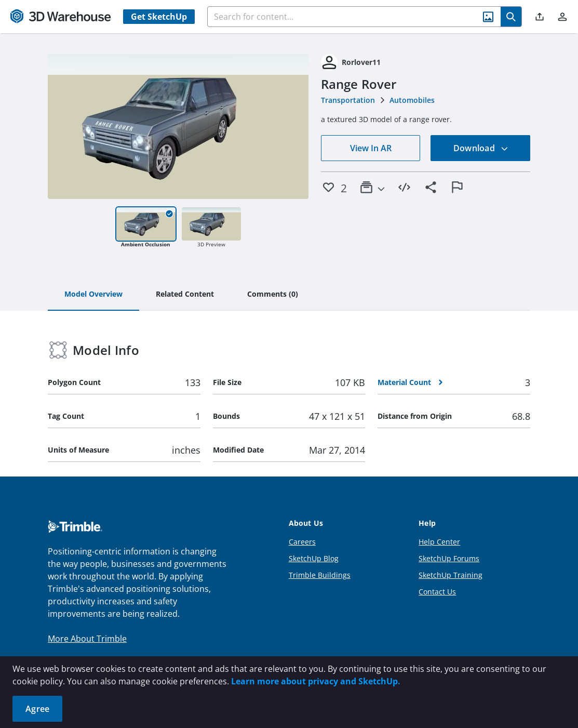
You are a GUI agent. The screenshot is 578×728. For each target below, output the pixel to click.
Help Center (439, 542)
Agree (37, 709)
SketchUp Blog (314, 558)
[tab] (93, 295)
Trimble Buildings (320, 575)
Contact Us (437, 592)
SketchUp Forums (449, 558)
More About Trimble (87, 639)
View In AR (371, 148)
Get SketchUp (159, 17)
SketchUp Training (451, 575)
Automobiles (412, 100)
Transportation (348, 100)
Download (481, 148)
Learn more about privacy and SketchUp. (316, 681)
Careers (302, 542)
